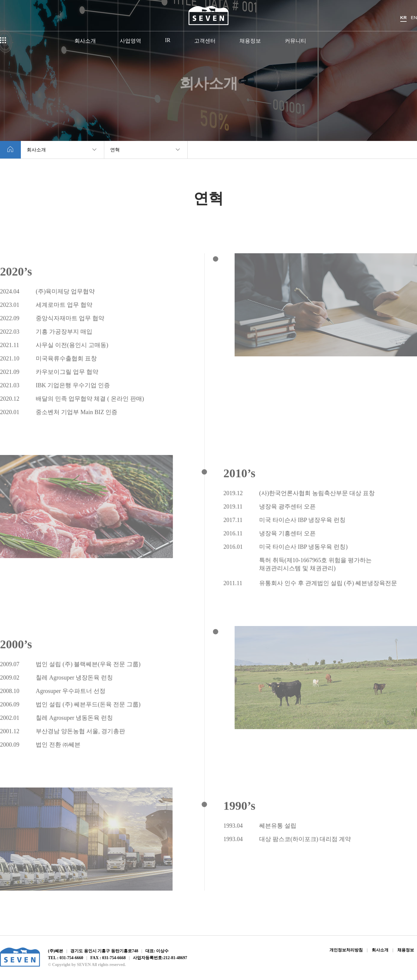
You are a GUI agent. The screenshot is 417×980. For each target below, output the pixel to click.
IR (168, 40)
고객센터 (205, 41)
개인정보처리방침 (346, 950)
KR (404, 17)
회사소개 (85, 41)
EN (414, 17)
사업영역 (130, 41)
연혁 (115, 150)
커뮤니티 (295, 41)
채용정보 (250, 41)
